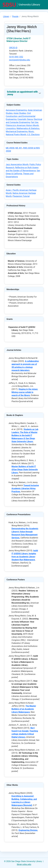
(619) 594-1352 (16, 57)
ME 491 (19, 148)
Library (6, 16)
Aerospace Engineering (16, 110)
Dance (30, 119)
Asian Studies (20, 113)
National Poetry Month (16, 135)
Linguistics (11, 128)
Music (31, 131)
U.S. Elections (33, 135)
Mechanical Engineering (17, 131)
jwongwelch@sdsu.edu (20, 60)
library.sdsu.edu (24, 864)
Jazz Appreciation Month (17, 164)
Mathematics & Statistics (28, 128)
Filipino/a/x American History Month (22, 125)
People (15, 16)
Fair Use (35, 122)
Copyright (22, 119)
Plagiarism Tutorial (21, 196)
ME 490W (10, 148)
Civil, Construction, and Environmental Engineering (21, 116)
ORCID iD (13, 48)
